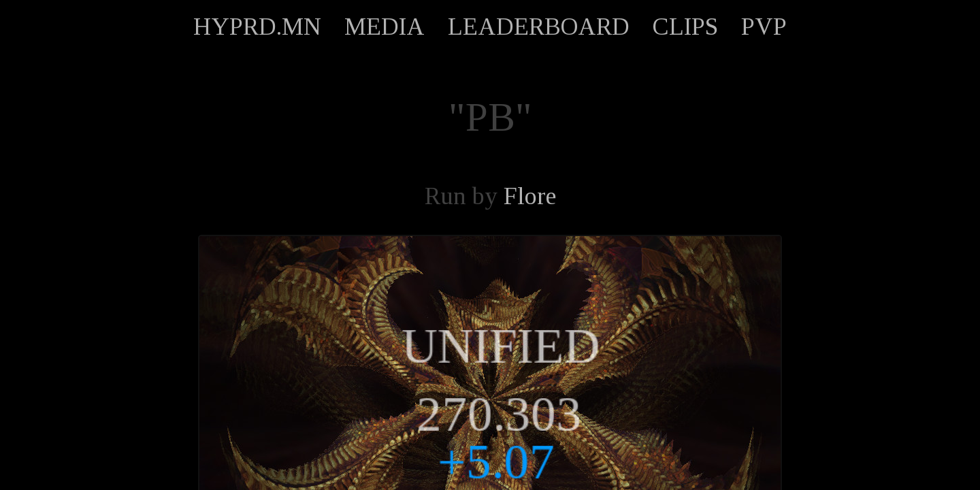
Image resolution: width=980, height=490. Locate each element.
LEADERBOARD (539, 27)
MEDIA (385, 27)
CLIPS (685, 27)
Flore (530, 196)
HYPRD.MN (257, 27)
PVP (764, 27)
